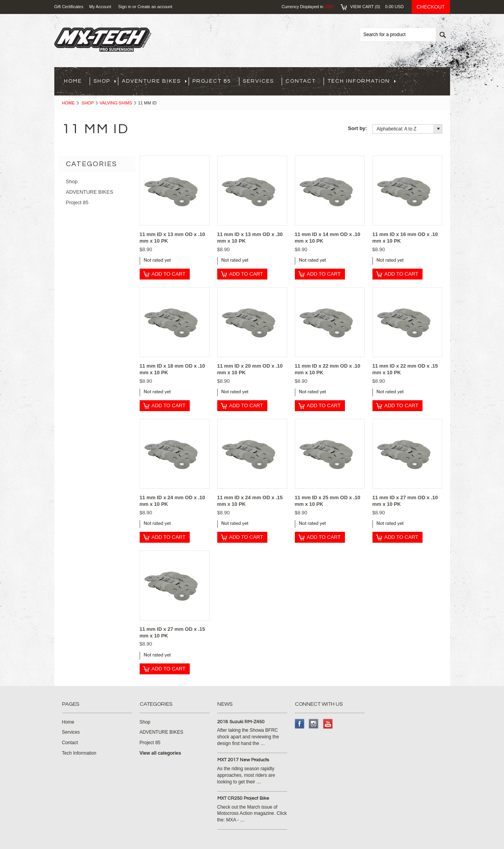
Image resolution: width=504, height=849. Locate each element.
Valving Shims (116, 103)
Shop (88, 103)
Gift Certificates (69, 7)
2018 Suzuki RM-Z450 (241, 722)
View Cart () (377, 7)
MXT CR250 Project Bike (243, 798)
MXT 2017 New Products (243, 760)
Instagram (314, 724)
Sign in (125, 7)
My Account (100, 7)
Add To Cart (169, 274)
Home (68, 103)
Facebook (300, 724)
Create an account (155, 7)
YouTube (328, 724)
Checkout (431, 7)
